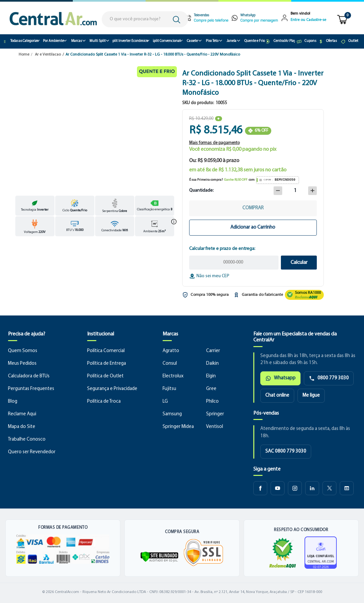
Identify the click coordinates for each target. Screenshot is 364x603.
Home (24, 55)
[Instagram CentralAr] (295, 488)
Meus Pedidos (22, 364)
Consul (170, 364)
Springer (215, 414)
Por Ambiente (54, 41)
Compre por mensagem (259, 21)
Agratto (171, 351)
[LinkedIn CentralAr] (312, 488)
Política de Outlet (105, 376)
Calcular (299, 263)
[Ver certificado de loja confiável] (321, 553)
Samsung (172, 414)
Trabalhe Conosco (27, 439)
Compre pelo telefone (211, 21)
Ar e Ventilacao (48, 55)
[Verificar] (159, 557)
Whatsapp (280, 378)
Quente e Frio (255, 41)
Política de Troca (104, 402)
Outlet (349, 42)
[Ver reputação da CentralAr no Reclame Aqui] (304, 295)
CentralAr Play (281, 42)
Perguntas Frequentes (31, 389)
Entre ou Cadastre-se (308, 20)
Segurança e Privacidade (112, 389)
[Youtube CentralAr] (278, 488)
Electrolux (173, 376)
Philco (212, 402)
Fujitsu (169, 389)
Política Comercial (106, 351)
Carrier (213, 351)
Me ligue (311, 396)
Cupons (306, 42)
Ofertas (327, 42)
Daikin (212, 364)
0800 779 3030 (329, 378)
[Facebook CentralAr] (260, 488)
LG (165, 402)
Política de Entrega (107, 364)
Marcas (76, 41)
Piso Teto (212, 41)
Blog (13, 402)
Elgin (211, 376)
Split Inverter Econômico (130, 41)
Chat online (277, 396)
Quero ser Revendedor (32, 452)
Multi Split (98, 41)
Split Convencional (167, 41)
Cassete (192, 41)
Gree (211, 389)
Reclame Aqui (22, 414)
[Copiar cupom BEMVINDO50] (278, 180)
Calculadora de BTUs (29, 376)
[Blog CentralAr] (347, 488)
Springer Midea (178, 427)
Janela (232, 41)
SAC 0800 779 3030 (286, 451)
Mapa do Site (22, 427)
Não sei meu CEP (209, 276)
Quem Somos (23, 351)
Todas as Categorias (21, 42)
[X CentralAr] (329, 488)
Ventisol (215, 427)
